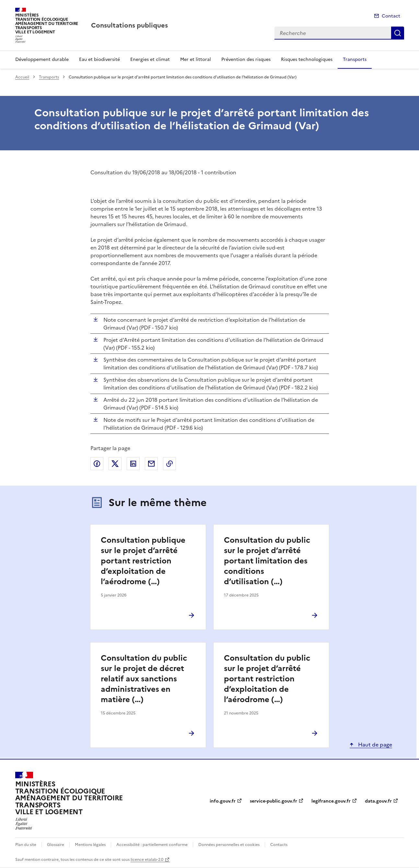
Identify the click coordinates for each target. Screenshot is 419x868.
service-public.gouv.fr (274, 801)
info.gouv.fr (223, 801)
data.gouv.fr (378, 801)
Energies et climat (150, 59)
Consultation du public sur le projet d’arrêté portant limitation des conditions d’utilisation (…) (267, 561)
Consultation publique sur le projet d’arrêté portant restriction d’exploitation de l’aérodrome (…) (143, 561)
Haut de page (374, 745)
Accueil (22, 77)
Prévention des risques (246, 59)
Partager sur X (115, 464)
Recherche (398, 33)
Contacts (279, 845)
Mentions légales (90, 845)
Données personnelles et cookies (229, 845)
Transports (355, 59)
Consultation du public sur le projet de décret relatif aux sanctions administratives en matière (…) (144, 679)
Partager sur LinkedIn (133, 464)
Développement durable (42, 59)
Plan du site (26, 845)
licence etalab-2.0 (147, 860)
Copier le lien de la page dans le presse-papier (169, 464)
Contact (391, 16)
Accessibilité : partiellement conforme (152, 845)
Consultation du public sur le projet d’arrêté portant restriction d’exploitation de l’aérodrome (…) (267, 679)
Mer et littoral (196, 59)
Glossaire (56, 845)
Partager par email (151, 464)
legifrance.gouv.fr (331, 801)
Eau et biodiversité (99, 59)
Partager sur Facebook (97, 464)
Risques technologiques (307, 59)
